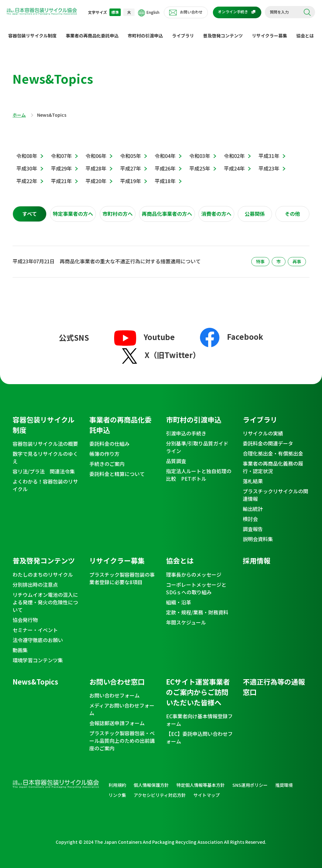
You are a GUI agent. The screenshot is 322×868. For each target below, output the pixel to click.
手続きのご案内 (107, 459)
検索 (307, 12)
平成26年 (165, 163)
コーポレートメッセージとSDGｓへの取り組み (196, 583)
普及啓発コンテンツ (223, 31)
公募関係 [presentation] (255, 209)
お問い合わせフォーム (114, 690)
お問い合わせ (191, 12)
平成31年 (269, 151)
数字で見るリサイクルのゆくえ (45, 452)
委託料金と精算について (117, 469)
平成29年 (61, 163)
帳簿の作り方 (104, 449)
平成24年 (234, 163)
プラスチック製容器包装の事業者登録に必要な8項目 (122, 573)
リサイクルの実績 (263, 428)
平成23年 (269, 163)
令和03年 (200, 151)
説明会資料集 (258, 534)
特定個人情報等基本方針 (201, 780)
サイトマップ (207, 790)
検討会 (250, 514)
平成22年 (27, 176)
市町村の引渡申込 (145, 31)
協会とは (305, 31)
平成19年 (130, 176)
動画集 (20, 645)
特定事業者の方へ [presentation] (73, 209)
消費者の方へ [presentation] (216, 209)
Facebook (232, 331)
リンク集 (117, 790)
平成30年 (27, 163)
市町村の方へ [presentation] (118, 209)
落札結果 (253, 476)
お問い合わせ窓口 (117, 676)
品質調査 (176, 456)
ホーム (19, 110)
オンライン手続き (233, 11)
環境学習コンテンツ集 (38, 655)
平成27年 (130, 163)
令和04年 (165, 151)
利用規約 (117, 780)
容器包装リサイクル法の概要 (45, 439)
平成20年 (96, 176)
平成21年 (61, 176)
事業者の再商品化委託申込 (92, 31)
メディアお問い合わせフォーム (122, 704)
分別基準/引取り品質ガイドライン (197, 442)
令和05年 (130, 151)
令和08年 (27, 151)
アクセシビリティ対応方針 (160, 790)
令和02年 (234, 151)
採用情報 (257, 555)
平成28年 (96, 163)
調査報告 (253, 524)
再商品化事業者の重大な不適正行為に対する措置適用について (130, 256)
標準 (115, 12)
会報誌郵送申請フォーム (117, 718)
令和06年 (96, 151)
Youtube (144, 332)
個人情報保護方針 (151, 780)
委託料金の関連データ (268, 438)
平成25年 (200, 163)
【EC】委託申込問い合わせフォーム (199, 732)
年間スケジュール (186, 617)
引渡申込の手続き (186, 428)
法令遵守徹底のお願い (38, 635)
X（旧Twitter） (161, 350)
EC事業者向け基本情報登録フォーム (199, 715)
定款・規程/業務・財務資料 (197, 607)
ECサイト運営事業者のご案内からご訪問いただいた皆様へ (198, 687)
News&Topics (35, 676)
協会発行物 (25, 615)
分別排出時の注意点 (35, 580)
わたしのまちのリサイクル (43, 569)
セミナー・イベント (35, 625)
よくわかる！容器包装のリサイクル (45, 480)
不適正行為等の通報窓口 (274, 682)
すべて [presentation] (30, 209)
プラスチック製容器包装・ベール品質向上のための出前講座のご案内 (122, 736)
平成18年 (165, 176)
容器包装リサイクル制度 (32, 31)
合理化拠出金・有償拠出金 (273, 448)
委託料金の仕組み (109, 439)
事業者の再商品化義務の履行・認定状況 (273, 462)
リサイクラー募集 (269, 31)
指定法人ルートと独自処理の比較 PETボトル (199, 470)
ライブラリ (183, 31)
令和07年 (61, 151)
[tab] (30, 209)
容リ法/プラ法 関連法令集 (44, 466)
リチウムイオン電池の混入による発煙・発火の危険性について (45, 597)
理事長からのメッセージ (194, 569)
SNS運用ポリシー (250, 780)
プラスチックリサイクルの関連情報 (275, 490)
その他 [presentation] (292, 209)
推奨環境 (284, 780)
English (149, 13)
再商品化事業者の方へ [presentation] (167, 209)
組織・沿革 (179, 597)
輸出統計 (253, 504)
